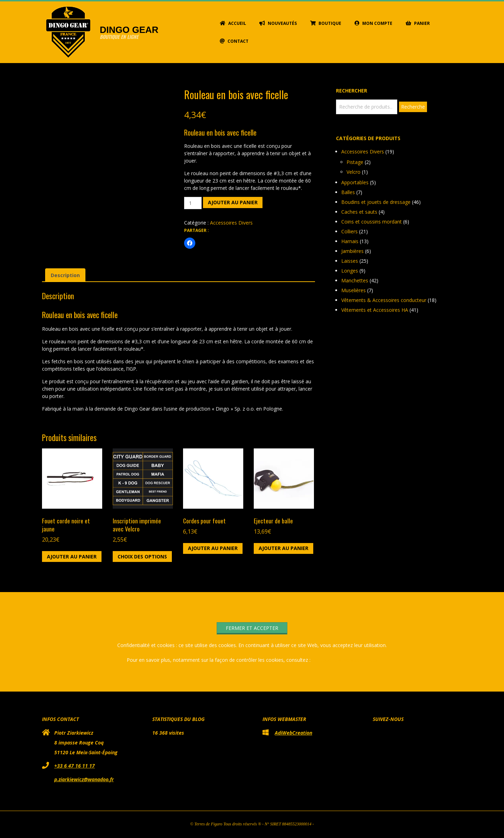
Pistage (355, 162)
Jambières (352, 251)
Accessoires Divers (231, 223)
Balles (348, 192)
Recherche (413, 107)
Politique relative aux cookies (345, 660)
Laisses (350, 261)
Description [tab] (65, 275)
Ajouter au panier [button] (72, 557)
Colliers (349, 231)
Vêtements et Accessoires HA (375, 310)
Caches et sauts (359, 212)
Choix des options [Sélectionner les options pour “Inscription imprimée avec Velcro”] (142, 557)
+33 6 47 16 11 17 (75, 766)
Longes (350, 271)
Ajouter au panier (233, 202)
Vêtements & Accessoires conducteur (384, 300)
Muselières (353, 290)
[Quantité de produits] (193, 203)
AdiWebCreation (293, 733)
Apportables (355, 182)
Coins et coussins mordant (372, 222)
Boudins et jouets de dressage (376, 202)
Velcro (353, 172)
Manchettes (355, 280)
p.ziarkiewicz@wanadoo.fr (84, 779)
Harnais (350, 241)
